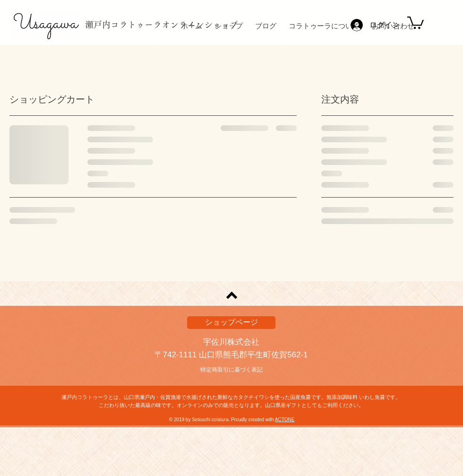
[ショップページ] (231, 323)
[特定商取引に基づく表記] (231, 370)
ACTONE (285, 420)
